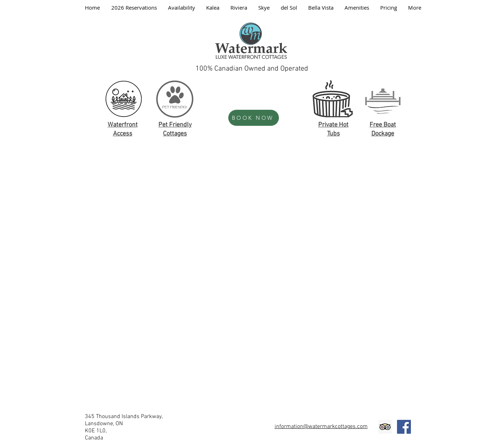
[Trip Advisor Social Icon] (385, 427)
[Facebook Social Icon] (404, 427)
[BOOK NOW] (254, 118)
